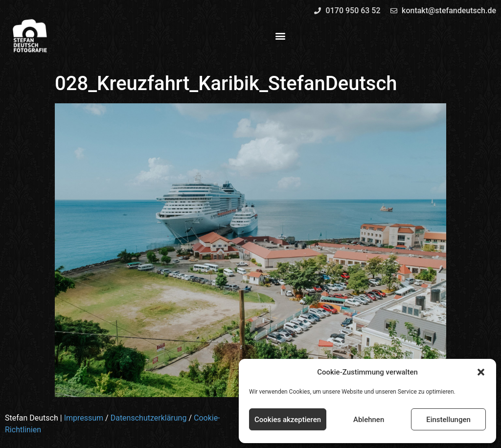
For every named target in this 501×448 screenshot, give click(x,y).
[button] (481, 372)
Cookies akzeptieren (288, 420)
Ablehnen (369, 420)
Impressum (84, 418)
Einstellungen (448, 420)
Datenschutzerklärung (149, 418)
